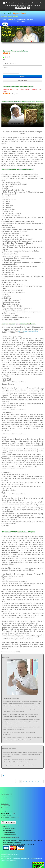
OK (29, 8)
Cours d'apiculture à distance (10, 835)
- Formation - (30, 19)
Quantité (5, 67)
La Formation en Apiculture (9, 829)
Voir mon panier (22, 81)
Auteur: (5, 60)
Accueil (4, 19)
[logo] (14, 14)
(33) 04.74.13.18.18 (5, 814)
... (35, 781)
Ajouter (22, 76)
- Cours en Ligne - (21, 21)
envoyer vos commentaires (28, 331)
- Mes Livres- (11, 19)
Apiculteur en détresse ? (9, 831)
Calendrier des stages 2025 (9, 833)
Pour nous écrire (8, 822)
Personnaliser (21, 8)
